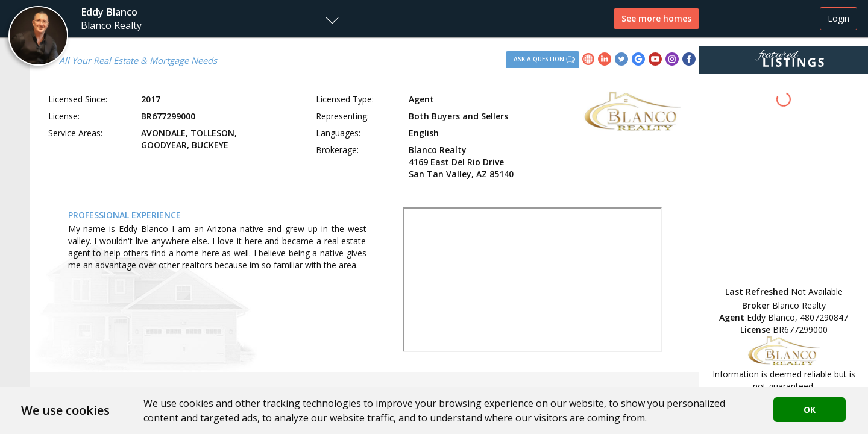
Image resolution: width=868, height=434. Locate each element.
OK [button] (810, 410)
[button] (172, 19)
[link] (590, 61)
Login (838, 18)
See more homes (656, 18)
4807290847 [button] (824, 317)
